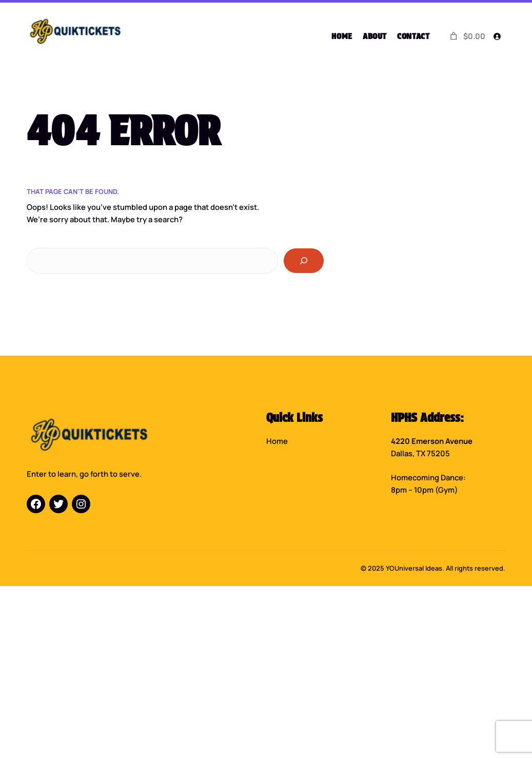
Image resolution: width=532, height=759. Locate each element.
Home (277, 441)
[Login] (497, 36)
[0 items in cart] (467, 36)
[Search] (303, 261)
